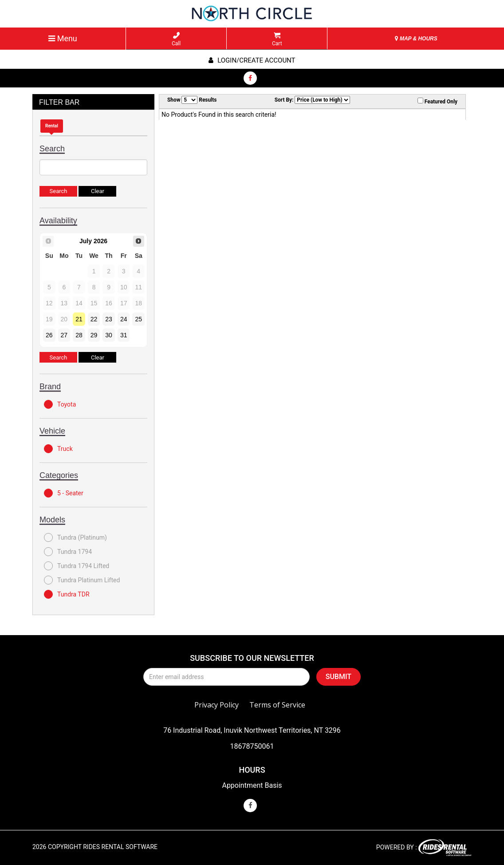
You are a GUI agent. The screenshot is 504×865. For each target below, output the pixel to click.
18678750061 (252, 746)
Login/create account (252, 60)
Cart (277, 39)
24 (124, 319)
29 (94, 335)
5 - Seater (64, 493)
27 (64, 335)
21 (79, 319)
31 (124, 335)
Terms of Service (277, 705)
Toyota (60, 404)
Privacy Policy (217, 705)
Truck (58, 449)
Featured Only (437, 101)
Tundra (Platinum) (75, 537)
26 (49, 335)
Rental (52, 126)
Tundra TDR (67, 594)
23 (109, 319)
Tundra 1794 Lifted (77, 566)
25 (138, 319)
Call (176, 39)
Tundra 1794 (68, 552)
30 (109, 335)
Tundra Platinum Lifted (82, 580)
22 (94, 319)
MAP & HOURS (416, 39)
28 (79, 335)
